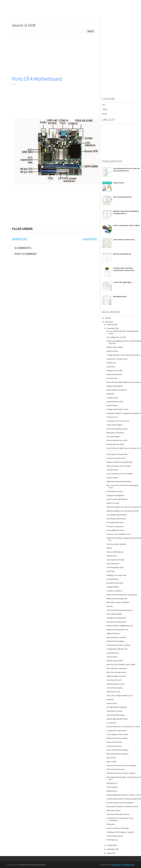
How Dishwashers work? (115, 523)
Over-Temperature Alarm (115, 567)
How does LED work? (114, 680)
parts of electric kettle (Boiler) (117, 499)
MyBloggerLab (128, 865)
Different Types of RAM (115, 661)
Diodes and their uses (114, 742)
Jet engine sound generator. (117, 618)
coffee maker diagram (115, 425)
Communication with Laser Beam (119, 645)
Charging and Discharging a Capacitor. (121, 832)
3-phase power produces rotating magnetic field (124, 799)
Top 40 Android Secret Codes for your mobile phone (127, 170)
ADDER (109, 548)
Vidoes (105, 109)
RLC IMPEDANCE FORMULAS (117, 707)
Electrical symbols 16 (122, 254)
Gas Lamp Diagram (113, 437)
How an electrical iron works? (117, 440)
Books (105, 114)
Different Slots (112, 556)
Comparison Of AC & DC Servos (118, 421)
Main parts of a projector (115, 433)
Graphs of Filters (112, 351)
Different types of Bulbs (115, 347)
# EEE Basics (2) (112, 840)
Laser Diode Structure (114, 746)
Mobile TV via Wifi (113, 503)
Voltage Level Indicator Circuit (117, 409)
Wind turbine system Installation (118, 602)
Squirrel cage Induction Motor (117, 719)
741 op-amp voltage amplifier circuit (120, 696)
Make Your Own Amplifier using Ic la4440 (121, 665)
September (111, 849)
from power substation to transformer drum (122, 806)
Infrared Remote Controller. (116, 637)
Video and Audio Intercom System (119, 466)
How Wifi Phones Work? (115, 583)
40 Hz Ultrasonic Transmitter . (117, 668)
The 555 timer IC (112, 417)
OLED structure (112, 657)
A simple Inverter (112, 398)
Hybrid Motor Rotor (114, 810)
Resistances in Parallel (114, 371)
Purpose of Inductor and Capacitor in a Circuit (123, 727)
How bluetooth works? (115, 491)
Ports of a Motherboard (37, 79)
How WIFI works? (113, 470)
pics (104, 105)
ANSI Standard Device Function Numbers (121, 773)
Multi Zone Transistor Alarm (116, 672)
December (111, 325)
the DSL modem (112, 478)
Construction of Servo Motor (117, 731)
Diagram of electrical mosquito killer (120, 462)
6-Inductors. (111, 824)
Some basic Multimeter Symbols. (118, 814)
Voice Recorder (112, 378)
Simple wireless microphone (117, 390)
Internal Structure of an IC (116, 684)
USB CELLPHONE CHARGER (116, 544)
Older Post (90, 239)
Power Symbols (112, 787)
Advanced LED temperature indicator (120, 610)
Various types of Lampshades (117, 454)
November (111, 328)
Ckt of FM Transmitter (122, 197)
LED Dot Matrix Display (115, 688)
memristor (110, 700)
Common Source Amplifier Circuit (119, 534)
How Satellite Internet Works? (117, 515)
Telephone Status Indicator (116, 676)
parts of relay (111, 758)
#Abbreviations (112, 791)
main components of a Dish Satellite (120, 474)
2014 (107, 322)
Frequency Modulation (115, 386)
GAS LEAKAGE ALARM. (114, 614)
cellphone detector (113, 633)
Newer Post (20, 239)
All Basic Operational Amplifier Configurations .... (126, 212)
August (110, 853)
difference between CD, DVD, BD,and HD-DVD (123, 511)
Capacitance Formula (114, 711)
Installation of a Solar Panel (116, 575)
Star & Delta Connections (124, 240)
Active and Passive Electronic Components (122, 595)
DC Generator (111, 723)
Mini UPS (110, 606)
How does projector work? (116, 458)
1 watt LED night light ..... (124, 282)
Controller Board (113, 579)
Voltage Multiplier (113, 587)
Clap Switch (111, 367)
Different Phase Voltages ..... (117, 641)
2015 (107, 318)
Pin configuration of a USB (116, 337)
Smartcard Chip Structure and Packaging (121, 765)
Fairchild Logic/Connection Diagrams (120, 803)
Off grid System (112, 405)
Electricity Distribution (114, 374)
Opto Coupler (111, 762)
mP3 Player (111, 571)
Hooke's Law (111, 363)
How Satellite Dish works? (116, 530)
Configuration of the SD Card (117, 649)
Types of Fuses (112, 703)
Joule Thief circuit (113, 564)
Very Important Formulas (116, 560)
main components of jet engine (127, 225)
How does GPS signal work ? (117, 622)
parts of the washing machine (117, 429)
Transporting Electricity (115, 836)
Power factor (119, 183)
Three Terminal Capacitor (116, 769)
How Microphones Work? (116, 444)
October (110, 845)
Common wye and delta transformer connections (124, 269)
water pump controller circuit (117, 359)
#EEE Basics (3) (112, 783)
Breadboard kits (120, 297)
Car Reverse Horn (113, 653)
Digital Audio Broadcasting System (119, 482)
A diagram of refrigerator (115, 495)
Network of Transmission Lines (117, 630)
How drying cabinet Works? (116, 519)
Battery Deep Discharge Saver (117, 599)
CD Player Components (115, 526)
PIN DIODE (110, 394)
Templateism (116, 865)
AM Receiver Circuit (113, 692)
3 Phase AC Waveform (114, 591)
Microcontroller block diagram (118, 750)
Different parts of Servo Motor (117, 738)
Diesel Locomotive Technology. (118, 828)
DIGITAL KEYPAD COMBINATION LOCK (120, 626)
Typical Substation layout (116, 715)
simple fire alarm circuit (115, 402)
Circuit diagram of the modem (117, 734)
